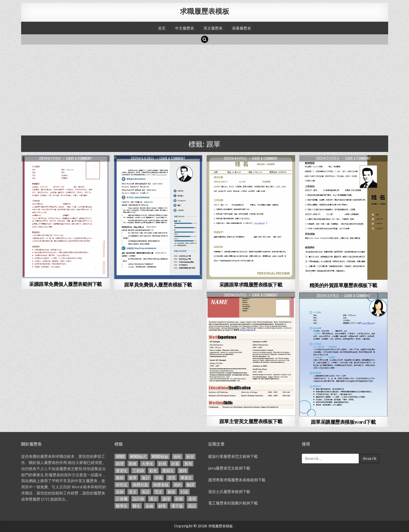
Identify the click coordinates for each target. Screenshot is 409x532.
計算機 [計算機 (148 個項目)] (122, 499)
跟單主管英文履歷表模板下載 (251, 421)
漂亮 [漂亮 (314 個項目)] (171, 478)
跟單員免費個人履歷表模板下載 (158, 284)
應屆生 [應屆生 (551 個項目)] (168, 471)
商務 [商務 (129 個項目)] (133, 464)
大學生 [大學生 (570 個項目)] (148, 464)
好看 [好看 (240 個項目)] (175, 464)
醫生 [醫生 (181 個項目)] (137, 506)
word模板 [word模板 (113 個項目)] (160, 456)
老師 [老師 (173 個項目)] (120, 492)
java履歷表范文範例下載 (229, 468)
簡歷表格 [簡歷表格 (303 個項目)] (161, 485)
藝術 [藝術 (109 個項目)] (171, 492)
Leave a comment (79, 158)
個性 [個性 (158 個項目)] (177, 456)
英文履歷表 (213, 28)
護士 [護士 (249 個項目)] (153, 499)
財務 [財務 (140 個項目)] (179, 499)
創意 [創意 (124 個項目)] (190, 456)
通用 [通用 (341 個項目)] (192, 499)
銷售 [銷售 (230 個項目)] (162, 506)
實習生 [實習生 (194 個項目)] (122, 471)
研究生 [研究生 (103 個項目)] (122, 485)
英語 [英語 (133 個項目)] (146, 492)
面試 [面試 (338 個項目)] (192, 506)
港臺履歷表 (241, 28)
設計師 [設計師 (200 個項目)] (138, 499)
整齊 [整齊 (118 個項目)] (133, 478)
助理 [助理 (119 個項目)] (120, 464)
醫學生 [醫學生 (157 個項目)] (122, 506)
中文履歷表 (185, 28)
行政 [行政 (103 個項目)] (184, 492)
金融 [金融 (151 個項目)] (149, 506)
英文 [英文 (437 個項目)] (133, 492)
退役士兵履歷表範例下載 (229, 492)
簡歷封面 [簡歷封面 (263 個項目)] (140, 485)
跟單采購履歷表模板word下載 (343, 422)
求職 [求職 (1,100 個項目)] (159, 478)
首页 (162, 28)
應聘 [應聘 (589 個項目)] (183, 471)
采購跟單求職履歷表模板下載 (251, 284)
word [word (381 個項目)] (120, 456)
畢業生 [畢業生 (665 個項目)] (186, 478)
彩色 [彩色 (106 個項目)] (153, 471)
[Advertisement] (197, 89)
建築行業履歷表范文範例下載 (233, 456)
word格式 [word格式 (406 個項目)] (138, 456)
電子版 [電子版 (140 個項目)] (177, 506)
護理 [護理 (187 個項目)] (166, 499)
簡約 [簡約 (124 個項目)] (178, 485)
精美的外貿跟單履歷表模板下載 (343, 285)
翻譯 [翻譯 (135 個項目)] (191, 485)
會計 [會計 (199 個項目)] (146, 478)
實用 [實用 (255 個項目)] (188, 464)
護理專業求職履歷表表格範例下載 (237, 480)
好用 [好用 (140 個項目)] (162, 464)
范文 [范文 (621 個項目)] (159, 492)
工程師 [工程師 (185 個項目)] (138, 471)
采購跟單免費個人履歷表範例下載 (65, 284)
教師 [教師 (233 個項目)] (120, 478)
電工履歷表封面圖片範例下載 (233, 503)
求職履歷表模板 (205, 11)
